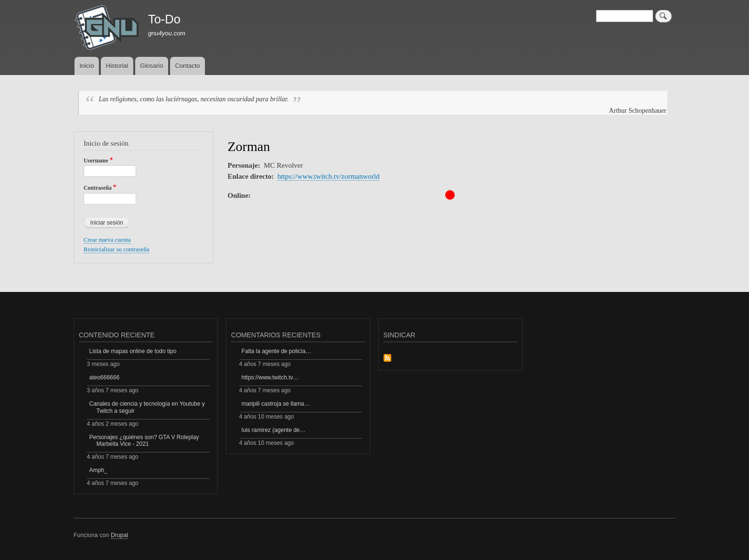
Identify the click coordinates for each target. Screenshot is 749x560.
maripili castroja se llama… (276, 404)
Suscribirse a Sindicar (387, 359)
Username (96, 161)
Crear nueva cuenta (107, 240)
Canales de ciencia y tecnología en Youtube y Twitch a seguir (147, 407)
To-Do (164, 19)
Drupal (120, 535)
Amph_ (98, 470)
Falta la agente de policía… (277, 351)
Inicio (86, 66)
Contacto (187, 66)
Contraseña (98, 188)
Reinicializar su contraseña (117, 249)
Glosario (151, 66)
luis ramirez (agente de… (274, 430)
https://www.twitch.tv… (270, 377)
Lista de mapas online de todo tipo (133, 351)
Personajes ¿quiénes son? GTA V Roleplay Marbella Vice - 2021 (144, 441)
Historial (117, 66)
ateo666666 (104, 377)
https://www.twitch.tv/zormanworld (329, 176)
